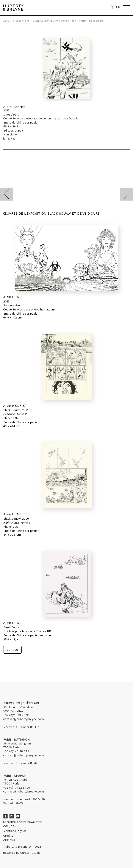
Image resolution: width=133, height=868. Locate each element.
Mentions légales (15, 831)
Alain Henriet (14, 107)
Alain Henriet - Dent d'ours (87, 21)
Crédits (8, 836)
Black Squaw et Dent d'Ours (50, 21)
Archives (9, 840)
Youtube (18, 816)
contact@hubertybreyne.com (23, 719)
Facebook (5, 816)
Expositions (23, 21)
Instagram (12, 816)
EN (118, 7)
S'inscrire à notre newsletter (23, 822)
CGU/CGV (10, 826)
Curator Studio (30, 853)
